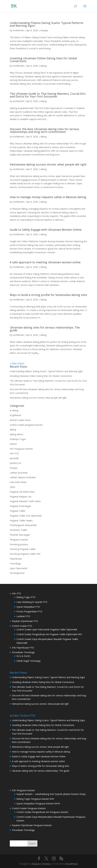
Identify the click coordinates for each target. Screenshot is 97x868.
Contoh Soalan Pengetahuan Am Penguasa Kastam (42, 812)
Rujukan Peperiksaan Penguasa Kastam (32, 825)
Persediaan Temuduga (23, 652)
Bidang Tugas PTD (26, 597)
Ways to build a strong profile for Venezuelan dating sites (48, 295)
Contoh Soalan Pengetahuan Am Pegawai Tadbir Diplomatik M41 (49, 634)
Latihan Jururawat (19, 473)
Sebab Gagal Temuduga (28, 661)
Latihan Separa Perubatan (23, 477)
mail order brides (18, 482)
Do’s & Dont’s (23, 656)
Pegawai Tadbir (18, 511)
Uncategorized (17, 573)
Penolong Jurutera (19, 544)
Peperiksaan (16, 559)
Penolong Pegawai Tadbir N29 (25, 554)
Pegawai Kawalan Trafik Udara (25, 501)
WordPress (72, 864)
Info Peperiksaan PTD (23, 648)
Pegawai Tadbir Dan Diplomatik (26, 516)
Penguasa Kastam (19, 540)
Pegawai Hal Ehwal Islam (22, 492)
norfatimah (18, 30)
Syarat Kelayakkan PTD (28, 607)
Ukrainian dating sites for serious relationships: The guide (45, 329)
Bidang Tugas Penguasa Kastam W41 (35, 799)
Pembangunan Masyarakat (23, 525)
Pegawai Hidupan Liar (21, 497)
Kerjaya (44, 30)
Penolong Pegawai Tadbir (23, 549)
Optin (12, 487)
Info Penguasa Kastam (21, 449)
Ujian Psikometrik (19, 568)
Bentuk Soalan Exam (20, 420)
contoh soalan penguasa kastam (26, 425)
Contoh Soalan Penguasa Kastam (29, 808)
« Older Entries (17, 363)
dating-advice (16, 434)
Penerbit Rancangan (20, 535)
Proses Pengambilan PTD (29, 611)
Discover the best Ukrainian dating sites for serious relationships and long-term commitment (44, 130)
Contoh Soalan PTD (22, 626)
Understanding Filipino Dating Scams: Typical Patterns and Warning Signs (46, 24)
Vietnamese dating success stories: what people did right (48, 164)
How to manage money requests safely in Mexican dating (48, 197)
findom (13, 444)
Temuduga (15, 563)
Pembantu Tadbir (18, 530)
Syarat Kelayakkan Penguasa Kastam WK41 (38, 803)
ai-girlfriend (15, 415)
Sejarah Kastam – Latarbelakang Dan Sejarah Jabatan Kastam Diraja (51, 794)
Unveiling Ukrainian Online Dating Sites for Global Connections (43, 60)
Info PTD (14, 453)
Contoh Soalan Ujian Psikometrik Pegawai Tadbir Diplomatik (47, 629)
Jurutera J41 (16, 463)
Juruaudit (14, 458)
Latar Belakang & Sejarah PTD (32, 602)
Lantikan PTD (23, 616)
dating (43, 66)
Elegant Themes (42, 864)
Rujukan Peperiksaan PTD (25, 621)
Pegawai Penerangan (20, 506)
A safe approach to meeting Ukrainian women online (45, 262)
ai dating (14, 410)
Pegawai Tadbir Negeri (21, 520)
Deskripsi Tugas (18, 439)
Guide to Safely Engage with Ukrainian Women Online (46, 230)
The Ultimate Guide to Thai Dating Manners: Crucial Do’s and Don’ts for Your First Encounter (48, 95)
